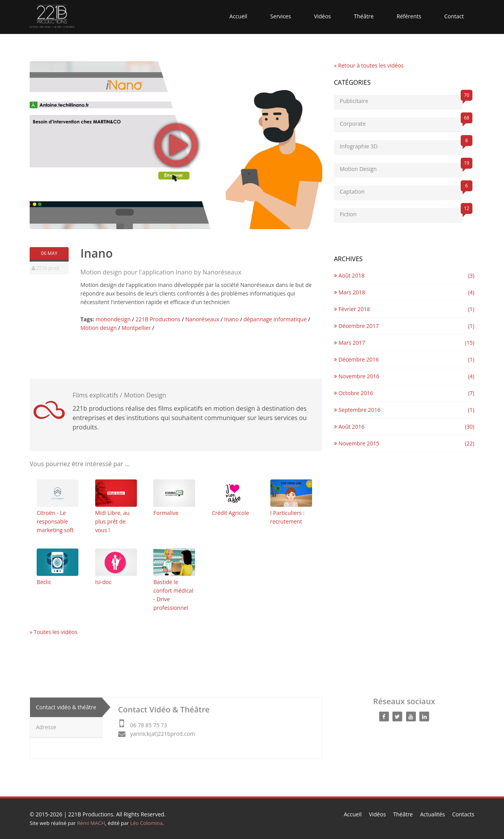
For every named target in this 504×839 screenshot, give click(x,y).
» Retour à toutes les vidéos (369, 65)
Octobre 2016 (353, 393)
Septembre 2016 (357, 410)
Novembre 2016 (357, 376)
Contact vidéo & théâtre (66, 705)
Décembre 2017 (356, 326)
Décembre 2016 (356, 359)
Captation (401, 190)
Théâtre (364, 16)
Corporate (401, 122)
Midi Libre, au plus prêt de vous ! (116, 507)
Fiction (401, 213)
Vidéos (322, 16)
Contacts (463, 814)
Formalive (174, 498)
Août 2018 (349, 275)
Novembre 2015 (357, 443)
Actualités (433, 814)
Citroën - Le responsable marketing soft (58, 507)
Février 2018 (352, 309)
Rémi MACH (91, 823)
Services (281, 16)
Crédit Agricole (233, 498)
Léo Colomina (146, 823)
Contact (454, 16)
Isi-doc (116, 567)
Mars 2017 (350, 343)
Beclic (58, 567)
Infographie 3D (401, 145)
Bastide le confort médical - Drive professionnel (174, 580)
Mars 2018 (350, 292)
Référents (409, 16)
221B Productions (91, 814)
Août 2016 (349, 427)
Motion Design (401, 168)
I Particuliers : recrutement (291, 502)
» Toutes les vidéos (53, 632)
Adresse (46, 725)
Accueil (238, 16)
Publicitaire (401, 100)
